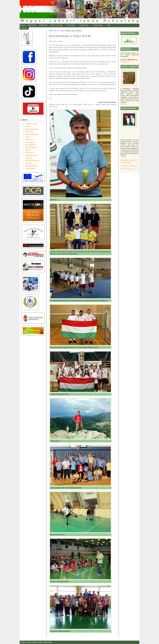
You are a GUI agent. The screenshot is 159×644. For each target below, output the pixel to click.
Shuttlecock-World (31, 124)
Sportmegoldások (31, 147)
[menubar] (68, 27)
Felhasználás (125, 62)
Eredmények (84, 25)
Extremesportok (30, 142)
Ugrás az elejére (38, 642)
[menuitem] (23, 25)
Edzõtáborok (29, 153)
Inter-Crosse (29, 140)
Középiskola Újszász (32, 129)
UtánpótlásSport (30, 168)
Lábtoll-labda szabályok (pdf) (129, 166)
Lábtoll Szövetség (56, 25)
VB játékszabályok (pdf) (127, 169)
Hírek (109, 25)
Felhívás (24, 28)
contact (29, 642)
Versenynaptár (98, 25)
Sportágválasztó (30, 145)
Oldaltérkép (43, 25)
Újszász (28, 126)
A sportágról (71, 25)
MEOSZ (28, 150)
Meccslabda (29, 132)
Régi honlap (32, 25)
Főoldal (23, 25)
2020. (59, 31)
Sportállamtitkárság (31, 166)
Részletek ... (124, 104)
